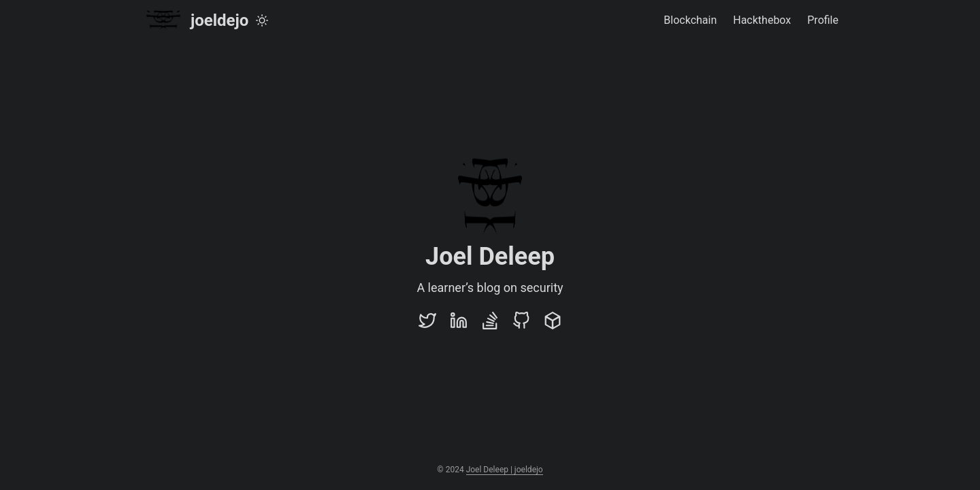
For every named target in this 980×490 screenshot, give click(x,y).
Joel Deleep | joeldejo (505, 470)
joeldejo (195, 20)
